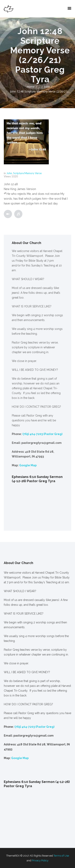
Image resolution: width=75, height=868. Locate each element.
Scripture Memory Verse (27, 173)
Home (31, 87)
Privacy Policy (40, 860)
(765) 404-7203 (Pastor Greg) (42, 434)
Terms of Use (61, 856)
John (47, 87)
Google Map (28, 465)
